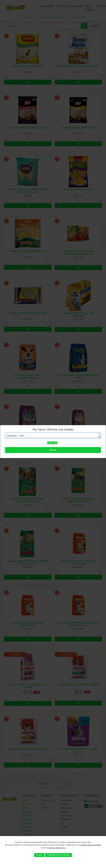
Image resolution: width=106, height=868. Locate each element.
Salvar (53, 450)
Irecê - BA (52, 443)
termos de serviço (57, 848)
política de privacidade (91, 845)
